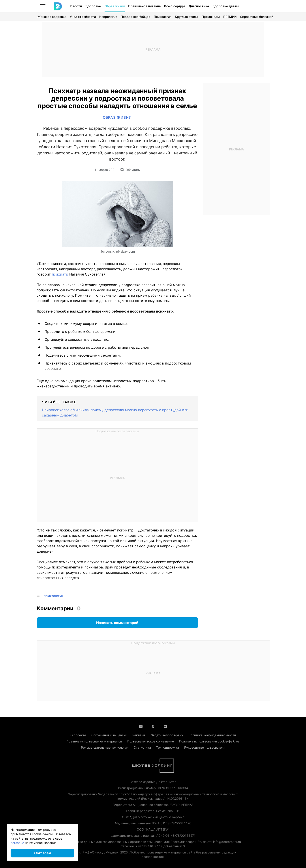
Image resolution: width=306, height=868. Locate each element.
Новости (75, 6)
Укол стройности (83, 17)
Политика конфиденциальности (212, 735)
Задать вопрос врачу (167, 735)
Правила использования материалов (94, 741)
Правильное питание (145, 6)
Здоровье (93, 6)
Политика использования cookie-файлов (209, 741)
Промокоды (211, 17)
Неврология (108, 17)
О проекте (78, 735)
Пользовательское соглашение (151, 741)
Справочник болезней (257, 17)
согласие (17, 843)
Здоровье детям (226, 6)
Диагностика (199, 6)
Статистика (142, 748)
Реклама (139, 735)
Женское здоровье (52, 17)
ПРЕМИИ (230, 17)
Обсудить (130, 170)
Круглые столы (187, 17)
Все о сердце (175, 6)
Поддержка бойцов (135, 17)
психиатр (61, 274)
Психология (163, 17)
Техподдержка (168, 748)
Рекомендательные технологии (105, 748)
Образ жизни (115, 6)
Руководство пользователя (205, 748)
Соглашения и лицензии (109, 735)
